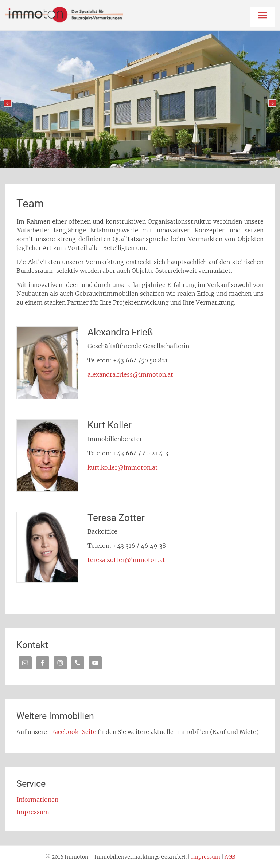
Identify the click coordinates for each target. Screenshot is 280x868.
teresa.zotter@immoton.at (126, 560)
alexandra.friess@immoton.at (130, 374)
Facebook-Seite (74, 732)
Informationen (37, 800)
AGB (230, 857)
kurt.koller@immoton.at (123, 467)
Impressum (33, 812)
